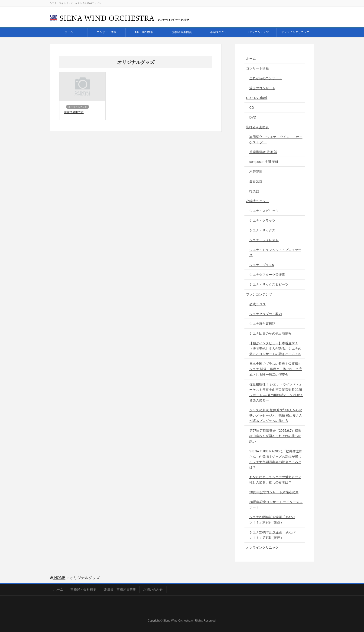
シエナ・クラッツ (262, 221)
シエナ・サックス (262, 230)
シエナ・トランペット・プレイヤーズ (275, 252)
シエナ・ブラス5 (262, 265)
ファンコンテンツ (259, 294)
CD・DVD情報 (257, 98)
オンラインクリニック (262, 547)
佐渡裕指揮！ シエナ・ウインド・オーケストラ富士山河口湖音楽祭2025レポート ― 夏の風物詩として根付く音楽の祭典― (276, 392)
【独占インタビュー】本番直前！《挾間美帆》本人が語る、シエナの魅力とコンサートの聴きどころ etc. (275, 349)
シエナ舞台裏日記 (262, 324)
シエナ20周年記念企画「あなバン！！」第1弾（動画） (272, 535)
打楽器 (254, 191)
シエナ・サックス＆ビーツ (269, 284)
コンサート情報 (257, 68)
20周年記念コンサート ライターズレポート (276, 505)
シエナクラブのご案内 (266, 314)
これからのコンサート (266, 78)
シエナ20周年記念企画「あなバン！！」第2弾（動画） (272, 520)
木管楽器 (256, 171)
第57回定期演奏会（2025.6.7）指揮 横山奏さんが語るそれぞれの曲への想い (275, 436)
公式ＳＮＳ (257, 304)
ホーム (251, 59)
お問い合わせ (153, 589)
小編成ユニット (257, 201)
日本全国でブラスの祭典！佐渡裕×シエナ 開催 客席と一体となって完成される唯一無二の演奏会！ (276, 369)
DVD (253, 117)
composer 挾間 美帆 (264, 162)
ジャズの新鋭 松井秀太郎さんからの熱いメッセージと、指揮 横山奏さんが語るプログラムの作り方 (276, 415)
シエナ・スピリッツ (264, 211)
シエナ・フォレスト (264, 240)
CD (252, 108)
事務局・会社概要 (83, 589)
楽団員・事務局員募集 (120, 589)
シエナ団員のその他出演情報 (270, 333)
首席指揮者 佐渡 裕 (263, 152)
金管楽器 (256, 181)
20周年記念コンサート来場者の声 (274, 492)
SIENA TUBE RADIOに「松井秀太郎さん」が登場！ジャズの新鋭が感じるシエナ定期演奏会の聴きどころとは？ (276, 459)
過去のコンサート (262, 88)
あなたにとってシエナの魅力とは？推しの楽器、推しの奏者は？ (275, 480)
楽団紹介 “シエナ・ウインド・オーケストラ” (276, 140)
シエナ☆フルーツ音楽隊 (267, 275)
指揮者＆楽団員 (257, 127)
